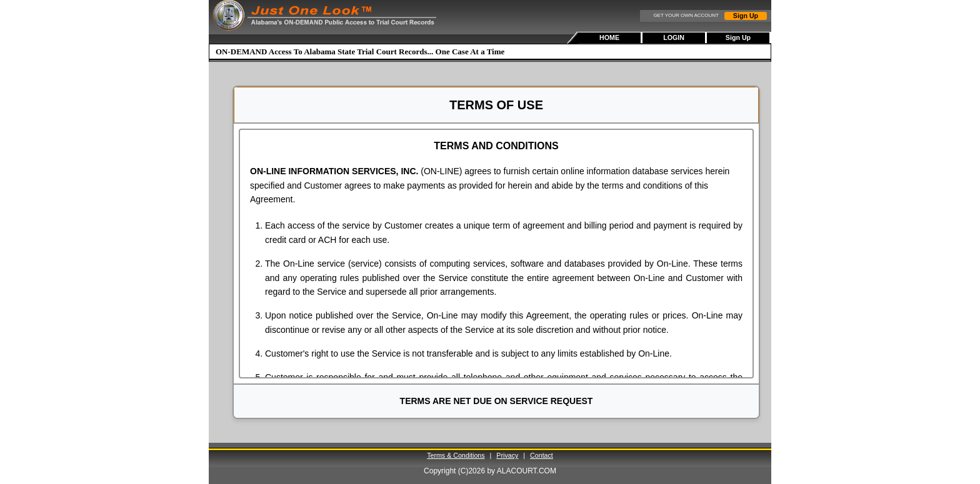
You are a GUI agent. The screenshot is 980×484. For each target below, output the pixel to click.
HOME (609, 37)
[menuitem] (610, 38)
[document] (496, 254)
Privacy (507, 455)
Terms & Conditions (456, 455)
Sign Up (746, 16)
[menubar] (675, 38)
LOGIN (674, 37)
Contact (542, 455)
